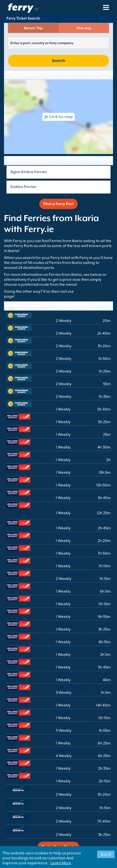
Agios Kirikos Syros (23, 629)
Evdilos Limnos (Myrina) (28, 718)
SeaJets (62, 789)
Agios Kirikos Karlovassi (28, 460)
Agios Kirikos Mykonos (27, 541)
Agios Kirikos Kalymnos (27, 333)
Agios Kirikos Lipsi (23, 371)
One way (84, 28)
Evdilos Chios (18, 667)
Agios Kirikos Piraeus (25, 591)
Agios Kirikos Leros (23, 359)
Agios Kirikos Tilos (23, 642)
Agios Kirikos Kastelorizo (29, 473)
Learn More (61, 863)
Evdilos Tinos (18, 835)
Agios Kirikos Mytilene (26, 553)
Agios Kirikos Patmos (25, 384)
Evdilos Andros (20, 795)
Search (58, 61)
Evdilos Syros (18, 769)
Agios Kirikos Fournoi (25, 321)
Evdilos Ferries (23, 187)
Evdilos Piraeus (20, 756)
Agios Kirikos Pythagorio (29, 397)
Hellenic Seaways (71, 417)
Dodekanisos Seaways (76, 315)
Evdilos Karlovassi (23, 693)
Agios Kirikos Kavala (25, 485)
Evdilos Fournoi (20, 680)
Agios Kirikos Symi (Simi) (28, 617)
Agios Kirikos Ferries (29, 172)
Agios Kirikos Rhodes (25, 409)
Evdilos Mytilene (21, 743)
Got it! (106, 854)
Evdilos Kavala (20, 705)
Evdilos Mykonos (21, 731)
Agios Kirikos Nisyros (25, 566)
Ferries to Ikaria (89, 291)
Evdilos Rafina (19, 821)
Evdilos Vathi (18, 781)
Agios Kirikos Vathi (23, 655)
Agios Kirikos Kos (22, 346)
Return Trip (33, 28)
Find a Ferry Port (58, 204)
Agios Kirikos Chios (24, 422)
